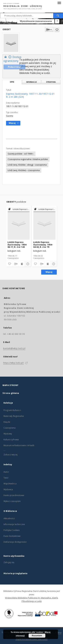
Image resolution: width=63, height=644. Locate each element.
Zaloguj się (9, 562)
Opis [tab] (12, 82)
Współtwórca (10, 484)
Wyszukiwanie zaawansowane (36, 21)
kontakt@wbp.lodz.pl (14, 348)
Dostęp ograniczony (12, 59)
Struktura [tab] (51, 82)
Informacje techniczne (14, 524)
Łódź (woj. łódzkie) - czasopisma (24, 170)
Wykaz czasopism (12, 501)
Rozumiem (37, 636)
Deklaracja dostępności (15, 542)
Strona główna (11, 393)
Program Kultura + (12, 410)
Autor (6, 472)
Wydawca (8, 489)
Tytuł (6, 478)
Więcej (49, 272)
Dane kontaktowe (12, 536)
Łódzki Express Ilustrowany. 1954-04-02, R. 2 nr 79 (43, 245)
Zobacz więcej (10, 455)
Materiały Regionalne (14, 416)
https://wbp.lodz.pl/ (14, 363)
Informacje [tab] (32, 82)
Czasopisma (10, 428)
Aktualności (9, 518)
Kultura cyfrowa (11, 440)
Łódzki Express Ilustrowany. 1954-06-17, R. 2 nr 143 (17, 245)
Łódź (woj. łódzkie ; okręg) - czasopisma (27, 165)
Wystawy (8, 434)
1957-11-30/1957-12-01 (17, 106)
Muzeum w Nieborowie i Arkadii (19, 445)
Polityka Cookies (12, 530)
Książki (7, 422)
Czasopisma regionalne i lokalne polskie (28, 159)
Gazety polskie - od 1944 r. (21, 154)
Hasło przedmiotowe (14, 495)
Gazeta (10, 116)
